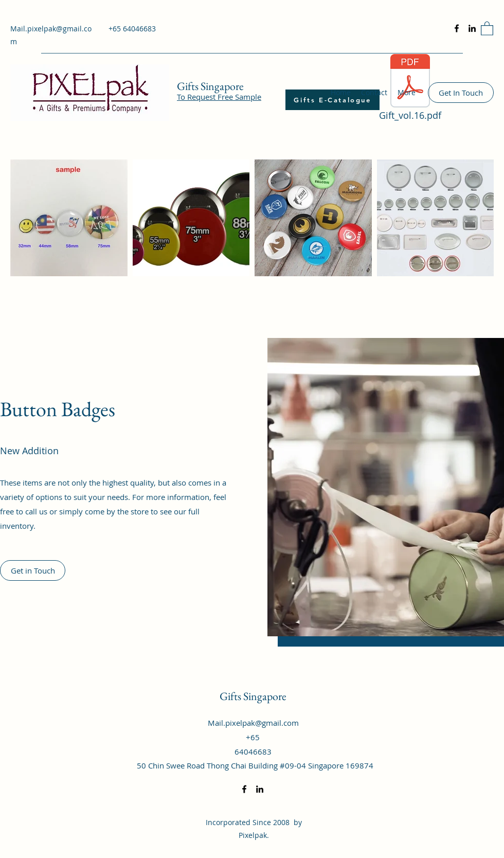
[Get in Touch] (33, 570)
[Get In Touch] (461, 93)
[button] (487, 28)
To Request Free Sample (219, 97)
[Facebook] (457, 28)
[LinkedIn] (472, 28)
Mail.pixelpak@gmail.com (253, 723)
